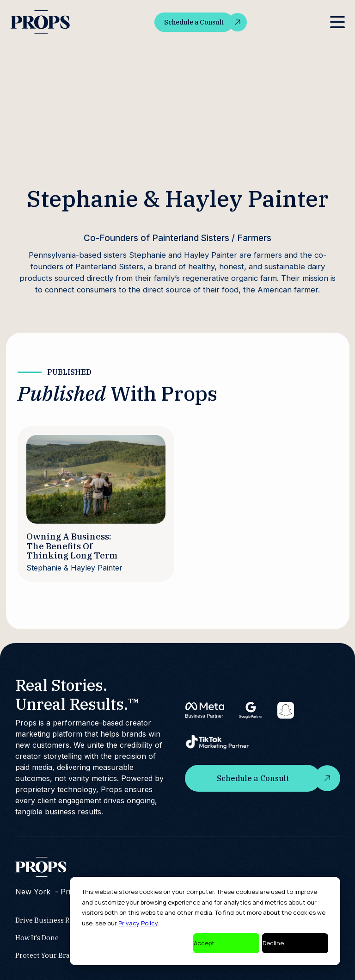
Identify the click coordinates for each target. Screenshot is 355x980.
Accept (204, 943)
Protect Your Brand (47, 955)
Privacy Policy (138, 923)
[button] (337, 22)
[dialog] (205, 921)
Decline (273, 943)
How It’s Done (37, 938)
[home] (41, 22)
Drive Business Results (52, 920)
